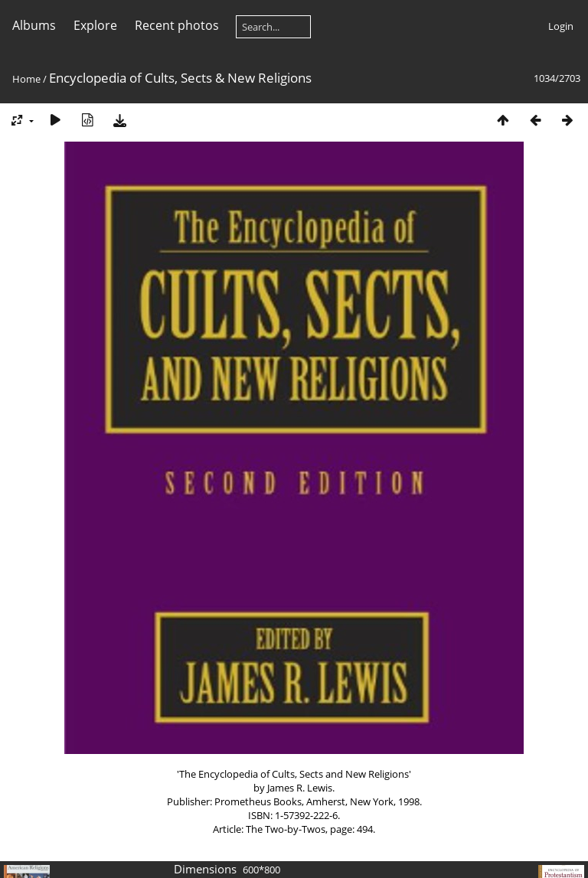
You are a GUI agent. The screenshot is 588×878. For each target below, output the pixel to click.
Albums (34, 25)
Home (26, 79)
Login (561, 26)
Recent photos (177, 25)
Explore (95, 25)
